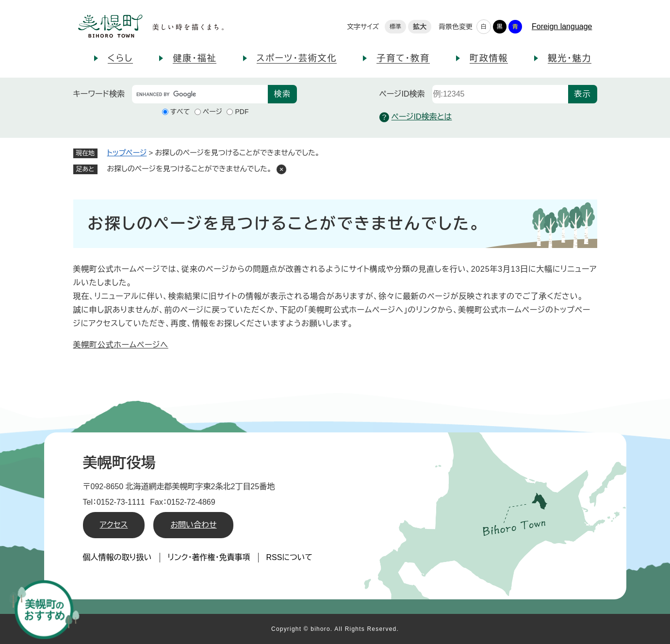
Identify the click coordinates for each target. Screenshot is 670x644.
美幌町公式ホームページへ (121, 345)
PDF (242, 112)
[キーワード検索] (200, 94)
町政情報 (489, 58)
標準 (395, 27)
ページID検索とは (416, 117)
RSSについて (290, 557)
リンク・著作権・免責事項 (209, 557)
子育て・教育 (403, 58)
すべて (180, 112)
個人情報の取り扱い (117, 557)
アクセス (114, 525)
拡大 (420, 27)
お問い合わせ (193, 525)
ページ (212, 112)
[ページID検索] (500, 94)
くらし (121, 58)
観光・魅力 (570, 58)
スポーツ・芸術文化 (297, 58)
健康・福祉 (195, 58)
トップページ (127, 153)
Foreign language (562, 26)
